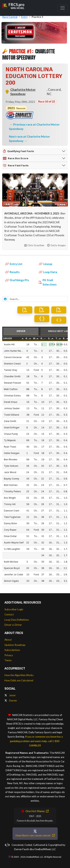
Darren (11, 701)
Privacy (9, 655)
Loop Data (48, 272)
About (8, 640)
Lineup (46, 264)
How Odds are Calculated (19, 680)
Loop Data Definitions (17, 620)
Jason (10, 695)
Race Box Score (16, 158)
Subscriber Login (14, 609)
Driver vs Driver (13, 625)
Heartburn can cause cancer (35, 835)
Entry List (14, 264)
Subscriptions (12, 650)
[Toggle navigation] (63, 8)
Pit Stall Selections (48, 282)
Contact (9, 614)
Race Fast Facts (16, 166)
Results (12, 272)
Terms (8, 660)
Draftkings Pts (17, 280)
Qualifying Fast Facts (18, 151)
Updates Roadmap (15, 645)
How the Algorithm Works (19, 675)
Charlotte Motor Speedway (23, 92)
